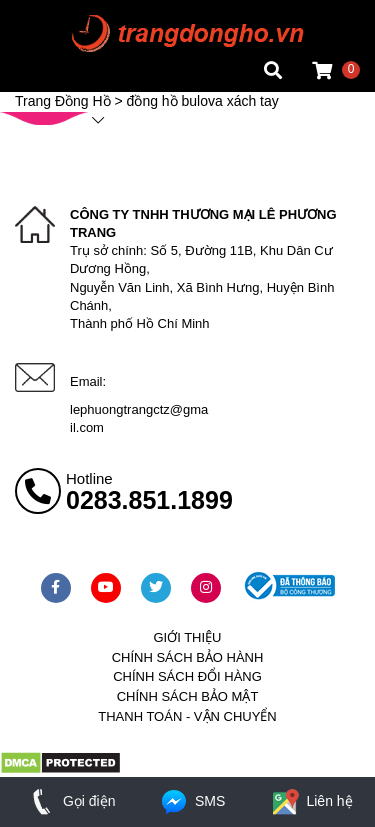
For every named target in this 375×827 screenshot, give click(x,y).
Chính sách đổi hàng (187, 676)
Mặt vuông (48, 15)
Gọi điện (69, 801)
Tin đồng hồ (52, 35)
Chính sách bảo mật (188, 696)
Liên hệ (310, 801)
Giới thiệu (187, 637)
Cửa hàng (46, 74)
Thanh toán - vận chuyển (187, 716)
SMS (192, 801)
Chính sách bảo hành (188, 657)
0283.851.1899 (149, 500)
